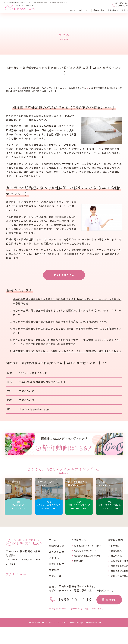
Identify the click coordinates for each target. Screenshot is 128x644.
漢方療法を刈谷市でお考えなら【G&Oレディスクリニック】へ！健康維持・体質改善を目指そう (67, 351)
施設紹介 (79, 561)
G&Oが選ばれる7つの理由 (87, 556)
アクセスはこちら (64, 275)
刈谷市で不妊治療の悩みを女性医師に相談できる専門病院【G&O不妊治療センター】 (61, 321)
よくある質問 (57, 552)
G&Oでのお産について (86, 551)
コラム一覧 (55, 576)
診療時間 (115, 546)
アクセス (54, 558)
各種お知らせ (113, 10)
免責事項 (54, 570)
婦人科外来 (116, 556)
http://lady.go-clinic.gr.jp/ (35, 409)
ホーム (73, 10)
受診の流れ (116, 551)
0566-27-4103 (27, 391)
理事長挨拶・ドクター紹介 (87, 546)
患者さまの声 (57, 564)
